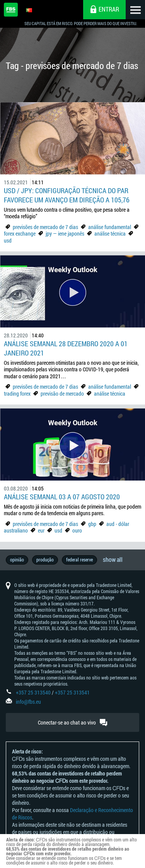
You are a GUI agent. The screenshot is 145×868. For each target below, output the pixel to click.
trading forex (17, 394)
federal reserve (79, 560)
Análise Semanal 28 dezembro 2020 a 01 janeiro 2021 (66, 348)
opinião (17, 560)
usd (8, 240)
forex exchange (20, 233)
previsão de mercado (62, 394)
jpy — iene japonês (65, 233)
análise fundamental (110, 227)
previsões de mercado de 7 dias (45, 227)
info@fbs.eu (28, 702)
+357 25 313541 (72, 692)
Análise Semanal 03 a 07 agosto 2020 (62, 497)
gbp (92, 524)
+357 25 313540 (33, 692)
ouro (77, 530)
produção (45, 560)
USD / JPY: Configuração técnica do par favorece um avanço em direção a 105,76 (67, 195)
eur (41, 530)
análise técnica (110, 233)
